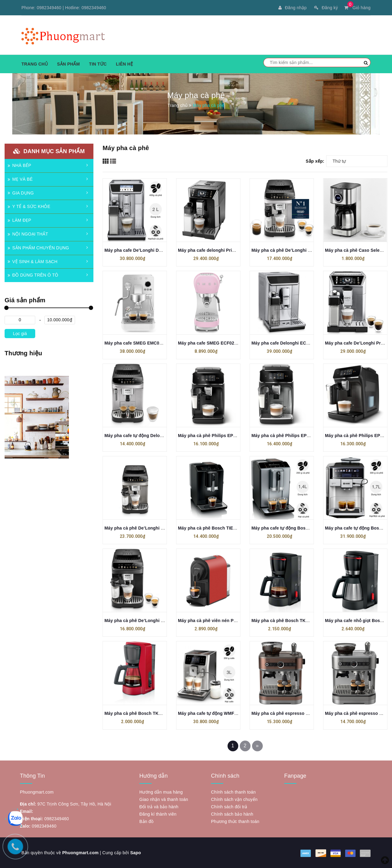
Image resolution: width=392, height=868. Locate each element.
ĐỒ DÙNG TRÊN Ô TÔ (33, 275)
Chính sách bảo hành (232, 814)
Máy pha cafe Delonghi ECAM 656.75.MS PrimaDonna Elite (312, 343)
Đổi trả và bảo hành (159, 807)
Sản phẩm (68, 64)
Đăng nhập (292, 8)
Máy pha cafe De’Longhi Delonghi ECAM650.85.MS (157, 250)
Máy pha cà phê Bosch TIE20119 (212, 528)
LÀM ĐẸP (19, 220)
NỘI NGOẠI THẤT (28, 234)
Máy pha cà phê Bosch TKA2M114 (140, 713)
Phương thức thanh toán (235, 821)
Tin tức (98, 64)
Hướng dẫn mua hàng (161, 792)
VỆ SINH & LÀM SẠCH (33, 262)
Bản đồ (146, 821)
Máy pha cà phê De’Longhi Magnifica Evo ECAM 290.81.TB (165, 528)
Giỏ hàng (357, 8)
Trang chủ (35, 64)
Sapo (136, 853)
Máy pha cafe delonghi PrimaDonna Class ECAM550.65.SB (239, 250)
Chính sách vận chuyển (234, 799)
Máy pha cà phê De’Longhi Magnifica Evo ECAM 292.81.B (164, 621)
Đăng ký (326, 8)
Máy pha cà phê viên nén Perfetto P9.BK (220, 621)
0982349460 (49, 8)
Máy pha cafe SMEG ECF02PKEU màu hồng (223, 343)
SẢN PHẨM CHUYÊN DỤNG (38, 248)
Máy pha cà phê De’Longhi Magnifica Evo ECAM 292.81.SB (312, 250)
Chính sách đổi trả (229, 807)
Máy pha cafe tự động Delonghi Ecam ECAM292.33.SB (160, 436)
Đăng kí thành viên (158, 814)
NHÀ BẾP (19, 165)
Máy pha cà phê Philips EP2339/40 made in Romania (306, 436)
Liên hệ (124, 64)
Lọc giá (20, 334)
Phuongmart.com (80, 853)
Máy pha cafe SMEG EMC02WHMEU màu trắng (153, 343)
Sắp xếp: (315, 161)
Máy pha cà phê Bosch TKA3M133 (287, 621)
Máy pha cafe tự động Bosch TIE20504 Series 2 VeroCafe (310, 528)
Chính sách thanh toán (233, 792)
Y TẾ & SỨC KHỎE (29, 206)
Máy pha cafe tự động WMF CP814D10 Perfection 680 (233, 713)
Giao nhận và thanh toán (164, 799)
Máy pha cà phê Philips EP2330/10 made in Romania (232, 436)
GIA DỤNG (21, 193)
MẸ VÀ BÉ (20, 179)
